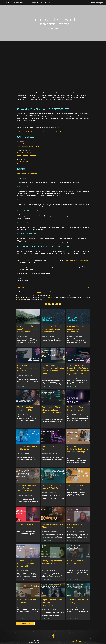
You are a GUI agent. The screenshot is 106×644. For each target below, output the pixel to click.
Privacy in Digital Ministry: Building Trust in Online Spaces (53, 563)
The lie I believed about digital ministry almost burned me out (51, 329)
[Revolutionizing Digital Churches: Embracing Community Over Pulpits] (53, 397)
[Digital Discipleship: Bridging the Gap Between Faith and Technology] (78, 436)
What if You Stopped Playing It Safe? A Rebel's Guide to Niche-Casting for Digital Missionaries (78, 370)
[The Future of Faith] (78, 476)
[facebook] (83, 642)
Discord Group (21, 299)
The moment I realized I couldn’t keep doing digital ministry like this (27, 329)
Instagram (32, 146)
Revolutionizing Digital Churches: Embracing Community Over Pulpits (52, 410)
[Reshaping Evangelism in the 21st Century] (28, 436)
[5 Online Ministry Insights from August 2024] (78, 590)
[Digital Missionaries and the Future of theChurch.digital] (53, 590)
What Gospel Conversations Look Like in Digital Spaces (27, 368)
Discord (39, 292)
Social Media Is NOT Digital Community (76, 562)
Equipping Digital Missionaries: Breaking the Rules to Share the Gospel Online (53, 370)
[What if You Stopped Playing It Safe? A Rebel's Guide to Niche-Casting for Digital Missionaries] (78, 356)
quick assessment (51, 298)
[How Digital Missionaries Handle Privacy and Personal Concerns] (28, 476)
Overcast (40, 132)
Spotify (45, 132)
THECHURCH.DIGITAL (23, 162)
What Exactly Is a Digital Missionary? (27, 601)
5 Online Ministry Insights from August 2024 (78, 601)
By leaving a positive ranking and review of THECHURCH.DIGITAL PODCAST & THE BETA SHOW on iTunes (46, 258)
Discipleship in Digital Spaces (76, 526)
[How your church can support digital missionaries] (78, 316)
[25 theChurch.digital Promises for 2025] (28, 397)
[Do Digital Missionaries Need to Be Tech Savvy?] (53, 476)
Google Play (59, 132)
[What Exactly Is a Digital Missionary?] (28, 590)
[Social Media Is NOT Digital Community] (78, 551)
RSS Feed (29, 132)
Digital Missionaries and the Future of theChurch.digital (52, 603)
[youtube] (80, 642)
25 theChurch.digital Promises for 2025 (25, 409)
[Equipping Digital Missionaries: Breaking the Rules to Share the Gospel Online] (53, 356)
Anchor (34, 132)
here (44, 104)
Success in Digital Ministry (28, 524)
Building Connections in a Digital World (52, 526)
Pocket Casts (51, 132)
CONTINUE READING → (22, 345)
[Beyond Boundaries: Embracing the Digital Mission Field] (28, 551)
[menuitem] (10, 3)
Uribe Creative (21, 144)
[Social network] (73, 642)
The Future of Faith (75, 485)
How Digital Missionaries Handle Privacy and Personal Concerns (27, 488)
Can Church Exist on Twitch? (50, 448)
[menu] (3, 3)
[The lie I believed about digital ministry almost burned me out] (53, 316)
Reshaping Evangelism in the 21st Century (27, 448)
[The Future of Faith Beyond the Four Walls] (78, 397)
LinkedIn (38, 146)
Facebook (25, 146)
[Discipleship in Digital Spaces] (78, 515)
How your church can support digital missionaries (76, 329)
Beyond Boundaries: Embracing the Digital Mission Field (26, 563)
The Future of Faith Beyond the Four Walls (76, 409)
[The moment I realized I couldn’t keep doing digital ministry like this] (28, 316)
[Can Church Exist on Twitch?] (53, 436)
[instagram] (77, 642)
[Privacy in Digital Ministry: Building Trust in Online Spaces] (53, 551)
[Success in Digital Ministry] (28, 515)
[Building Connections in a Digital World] (53, 515)
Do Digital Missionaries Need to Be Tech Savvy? (52, 487)
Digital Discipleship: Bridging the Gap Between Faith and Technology (78, 449)
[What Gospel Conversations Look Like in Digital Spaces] (28, 356)
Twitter (19, 146)
